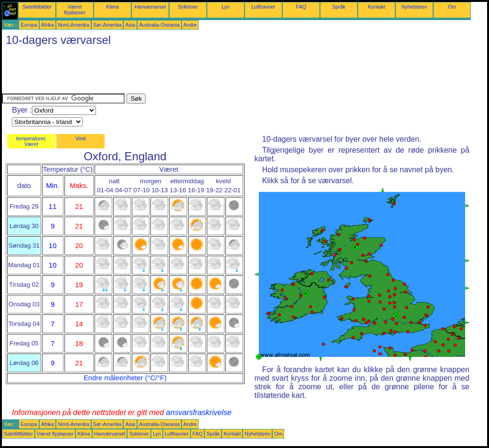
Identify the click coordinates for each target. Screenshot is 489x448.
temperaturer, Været (31, 141)
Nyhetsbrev (415, 7)
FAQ (301, 7)
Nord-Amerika (74, 25)
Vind (80, 138)
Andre (190, 25)
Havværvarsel (150, 7)
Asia (130, 25)
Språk (339, 7)
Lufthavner (263, 7)
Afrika (48, 25)
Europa (29, 25)
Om (452, 7)
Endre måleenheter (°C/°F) (125, 378)
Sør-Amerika (107, 25)
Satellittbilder (37, 7)
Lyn (226, 7)
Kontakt (376, 7)
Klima (112, 7)
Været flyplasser (75, 10)
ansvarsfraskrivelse (199, 412)
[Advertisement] (176, 72)
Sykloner (188, 7)
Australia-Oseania (159, 25)
